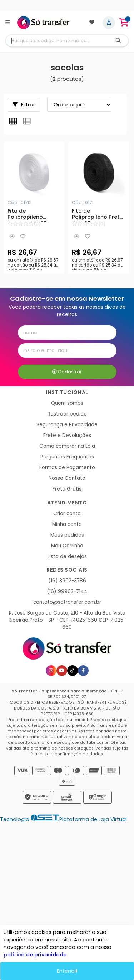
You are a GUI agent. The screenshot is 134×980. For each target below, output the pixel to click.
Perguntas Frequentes (67, 457)
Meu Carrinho (67, 546)
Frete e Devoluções (67, 435)
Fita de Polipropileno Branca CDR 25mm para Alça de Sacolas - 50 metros (32, 215)
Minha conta (67, 524)
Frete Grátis (67, 489)
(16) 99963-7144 (67, 591)
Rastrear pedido (67, 414)
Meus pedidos (67, 535)
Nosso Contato (67, 478)
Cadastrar (67, 372)
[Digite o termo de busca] (57, 41)
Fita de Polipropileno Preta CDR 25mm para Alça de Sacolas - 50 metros (98, 215)
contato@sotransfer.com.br (67, 602)
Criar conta (67, 514)
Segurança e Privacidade (67, 425)
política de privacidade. (36, 955)
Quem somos (67, 403)
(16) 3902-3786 (67, 581)
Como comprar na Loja (67, 446)
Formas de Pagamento (67, 467)
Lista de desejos (67, 556)
